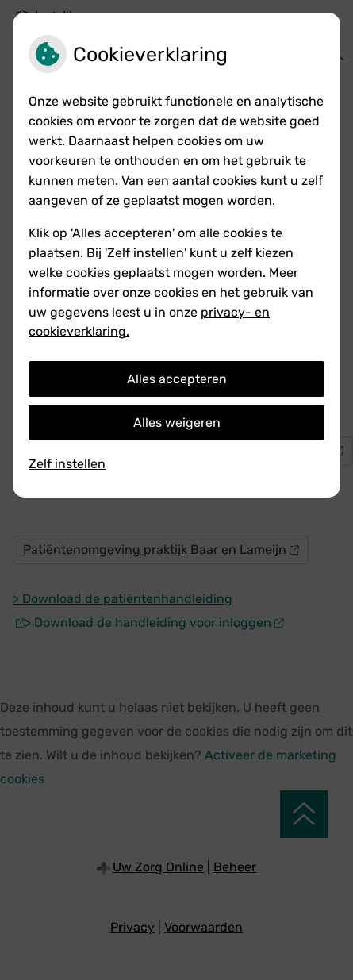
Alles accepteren (177, 379)
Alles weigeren (177, 423)
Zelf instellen (67, 464)
